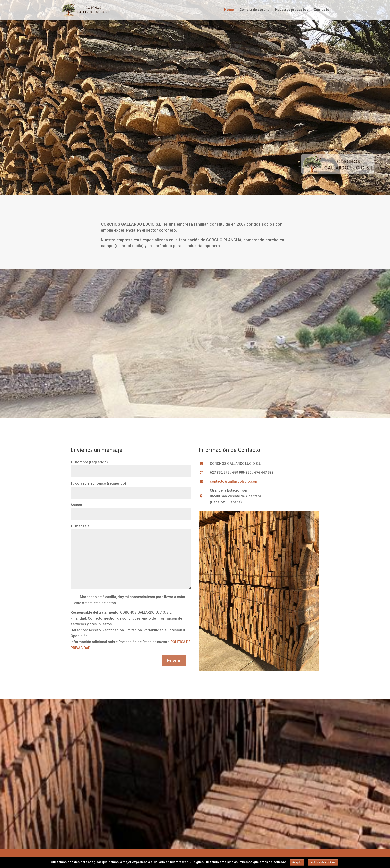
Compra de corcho (254, 11)
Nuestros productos (292, 11)
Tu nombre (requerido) (131, 467)
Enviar (174, 661)
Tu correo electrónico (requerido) (131, 488)
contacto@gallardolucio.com (234, 481)
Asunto (131, 509)
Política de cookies (323, 862)
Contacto (321, 11)
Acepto (297, 862)
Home (229, 11)
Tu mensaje (131, 557)
